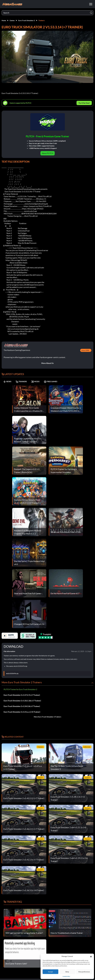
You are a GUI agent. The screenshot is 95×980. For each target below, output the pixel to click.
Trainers (42, 20)
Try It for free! (84, 103)
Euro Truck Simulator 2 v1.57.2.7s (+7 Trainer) (22, 695)
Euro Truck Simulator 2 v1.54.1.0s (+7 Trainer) (22, 706)
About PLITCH (48, 153)
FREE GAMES (58, 382)
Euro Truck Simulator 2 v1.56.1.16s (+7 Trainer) (22, 701)
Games (12, 20)
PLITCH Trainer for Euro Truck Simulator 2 (20, 689)
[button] (91, 956)
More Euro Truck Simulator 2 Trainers (47, 717)
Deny (67, 972)
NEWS (8, 382)
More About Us (47, 363)
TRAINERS (24, 382)
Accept (50, 972)
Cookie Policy (66, 976)
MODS (40, 382)
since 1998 (85, 350)
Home (4, 20)
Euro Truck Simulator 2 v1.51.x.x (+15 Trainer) (22, 712)
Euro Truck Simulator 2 (27, 20)
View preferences (84, 972)
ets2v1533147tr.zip (12, 674)
